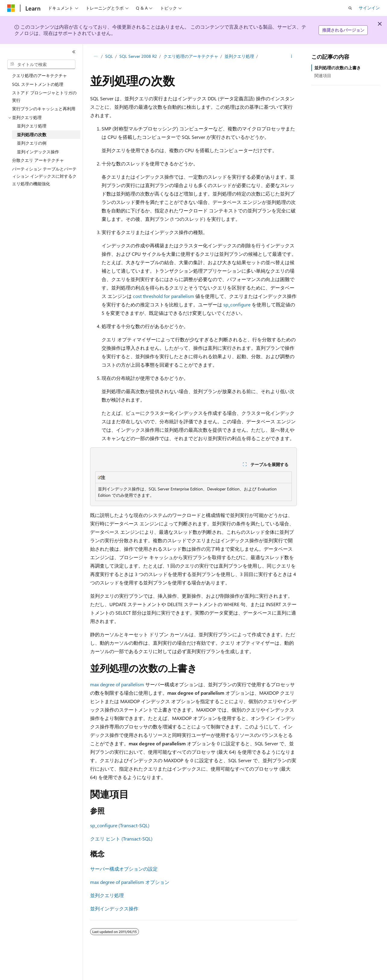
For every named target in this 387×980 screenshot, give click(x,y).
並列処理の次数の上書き (338, 68)
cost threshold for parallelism (164, 296)
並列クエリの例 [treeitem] (32, 143)
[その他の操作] (292, 56)
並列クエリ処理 (239, 56)
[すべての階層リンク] (95, 56)
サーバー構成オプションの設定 (124, 869)
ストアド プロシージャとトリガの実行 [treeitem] (44, 96)
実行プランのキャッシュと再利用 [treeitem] (44, 109)
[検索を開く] (350, 8)
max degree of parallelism (117, 684)
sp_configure (237, 304)
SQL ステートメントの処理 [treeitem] (38, 84)
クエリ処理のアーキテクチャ (191, 56)
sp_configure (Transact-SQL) (120, 825)
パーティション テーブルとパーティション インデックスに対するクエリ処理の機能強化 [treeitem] (44, 176)
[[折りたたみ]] (74, 52)
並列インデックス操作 (114, 908)
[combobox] (41, 64)
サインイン (369, 8)
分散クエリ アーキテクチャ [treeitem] (38, 160)
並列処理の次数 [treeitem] (32, 135)
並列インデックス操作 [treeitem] (38, 152)
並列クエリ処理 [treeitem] (32, 126)
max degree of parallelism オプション (130, 882)
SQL (109, 56)
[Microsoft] (11, 8)
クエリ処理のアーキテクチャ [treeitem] (39, 75)
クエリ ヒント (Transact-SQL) (121, 839)
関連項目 (323, 75)
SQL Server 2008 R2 (138, 56)
